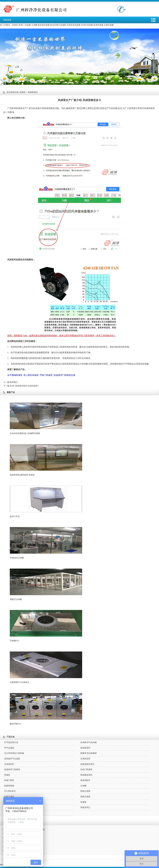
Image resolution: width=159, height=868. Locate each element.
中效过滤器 (9, 797)
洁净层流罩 (85, 759)
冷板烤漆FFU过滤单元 (46, 667)
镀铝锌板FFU (46, 709)
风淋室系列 (85, 748)
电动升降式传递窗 (58, 25)
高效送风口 (85, 807)
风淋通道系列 (86, 775)
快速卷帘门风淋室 (12, 769)
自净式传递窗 (87, 25)
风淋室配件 (85, 780)
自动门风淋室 (86, 769)
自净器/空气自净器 (89, 742)
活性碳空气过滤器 (12, 759)
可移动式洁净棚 (46, 543)
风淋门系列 (9, 780)
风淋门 (21, 25)
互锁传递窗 (109, 25)
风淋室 (15, 25)
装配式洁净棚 (46, 585)
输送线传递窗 (44, 25)
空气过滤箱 (9, 748)
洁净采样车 (9, 764)
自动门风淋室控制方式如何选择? (24, 386)
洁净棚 (34, 25)
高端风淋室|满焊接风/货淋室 (46, 460)
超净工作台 (46, 502)
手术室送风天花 (11, 742)
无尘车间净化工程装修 (14, 753)
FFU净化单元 (10, 791)
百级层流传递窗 (74, 25)
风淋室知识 (33, 92)
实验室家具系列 (87, 764)
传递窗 (28, 25)
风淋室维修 (9, 786)
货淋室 (7, 775)
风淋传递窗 (98, 25)
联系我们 (14, 382)
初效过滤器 (85, 791)
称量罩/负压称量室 (89, 753)
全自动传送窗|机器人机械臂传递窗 (46, 419)
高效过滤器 (85, 797)
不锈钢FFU (46, 626)
